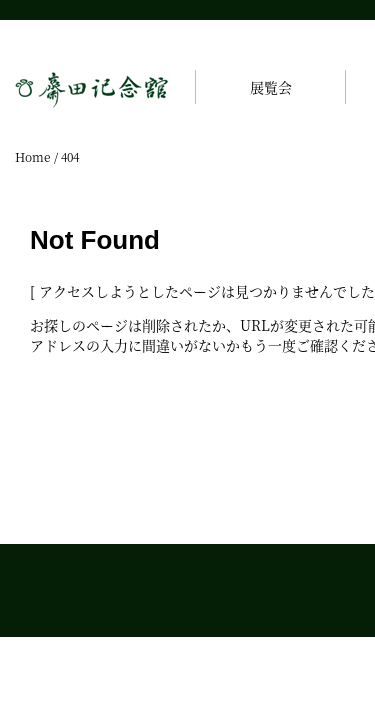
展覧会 (271, 87)
